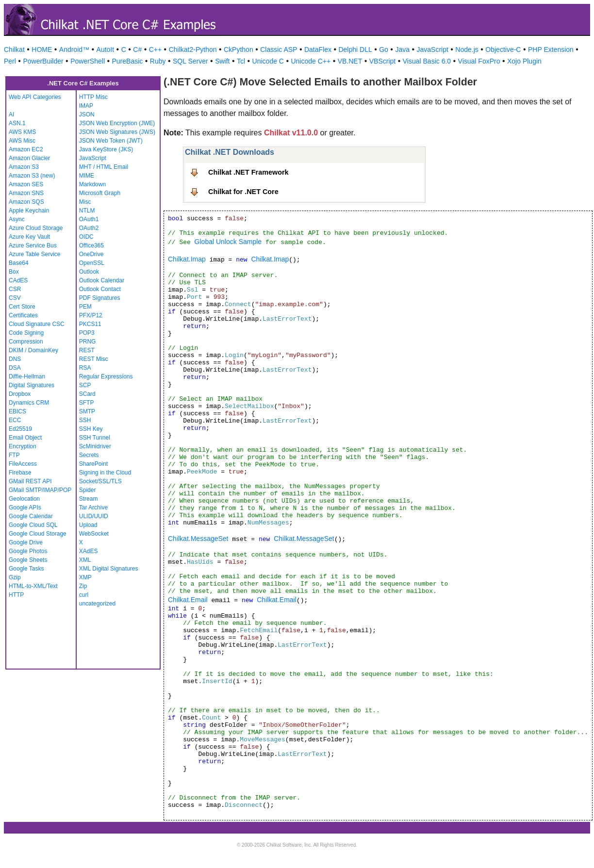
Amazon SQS (26, 202)
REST (87, 350)
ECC (15, 420)
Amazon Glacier (29, 158)
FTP (14, 455)
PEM (85, 307)
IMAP (86, 106)
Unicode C (268, 61)
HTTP (16, 595)
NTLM (87, 211)
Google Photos (28, 551)
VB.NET (350, 61)
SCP (85, 385)
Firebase (20, 473)
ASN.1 (17, 123)
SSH (85, 420)
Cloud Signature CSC (37, 324)
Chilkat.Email (188, 600)
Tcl (241, 61)
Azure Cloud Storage (36, 228)
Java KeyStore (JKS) (106, 149)
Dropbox (20, 394)
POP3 (87, 333)
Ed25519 (20, 429)
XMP (85, 577)
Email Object (25, 438)
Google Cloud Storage (38, 534)
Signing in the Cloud (105, 473)
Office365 (91, 246)
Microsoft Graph (100, 193)
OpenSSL (92, 263)
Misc (85, 202)
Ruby (158, 61)
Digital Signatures (32, 385)
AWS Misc (22, 141)
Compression (26, 342)
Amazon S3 (24, 167)
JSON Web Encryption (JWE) (117, 123)
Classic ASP (279, 49)
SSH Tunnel (95, 438)
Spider (88, 490)
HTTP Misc (93, 97)
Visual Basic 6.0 (427, 61)
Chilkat (14, 49)
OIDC (86, 237)
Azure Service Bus (33, 246)
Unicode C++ (311, 61)
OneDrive (91, 254)
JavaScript (433, 49)
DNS (15, 359)
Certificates (23, 315)
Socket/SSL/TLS (100, 481)
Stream (89, 499)
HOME (42, 49)
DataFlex (318, 49)
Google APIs (25, 508)
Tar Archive (93, 508)
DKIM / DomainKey (33, 350)
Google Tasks (26, 569)
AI (11, 115)
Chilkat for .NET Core (243, 192)
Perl (10, 61)
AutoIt (106, 49)
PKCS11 (90, 324)
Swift (222, 61)
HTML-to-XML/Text (33, 586)
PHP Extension (551, 49)
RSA (85, 368)
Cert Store (22, 307)
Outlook (89, 272)
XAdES (89, 551)
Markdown (92, 184)
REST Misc (94, 359)
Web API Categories (35, 97)
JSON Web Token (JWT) (111, 141)
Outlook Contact (100, 289)
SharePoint (93, 464)
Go (384, 49)
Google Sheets (28, 560)
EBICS (17, 411)
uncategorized (97, 604)
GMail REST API (30, 481)
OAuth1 (89, 219)
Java (402, 49)
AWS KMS (22, 132)
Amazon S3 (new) (32, 176)
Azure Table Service (35, 254)
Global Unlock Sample (228, 242)
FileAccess (23, 464)
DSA (15, 368)
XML (85, 560)
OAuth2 (89, 228)
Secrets (89, 455)
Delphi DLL (355, 49)
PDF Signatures (100, 298)
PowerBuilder (43, 61)
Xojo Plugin (524, 61)
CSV (15, 298)
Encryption (23, 446)
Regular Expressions (106, 377)
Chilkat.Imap (187, 259)
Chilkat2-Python (193, 49)
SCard (87, 394)
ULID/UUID (94, 516)
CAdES (18, 280)
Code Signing (26, 333)
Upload (88, 525)
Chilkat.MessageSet (198, 539)
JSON (87, 115)
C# (137, 49)
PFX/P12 (91, 315)
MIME (87, 176)
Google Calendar (31, 516)
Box (14, 272)
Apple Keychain (29, 211)
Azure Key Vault (29, 237)
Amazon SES (26, 184)
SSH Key (91, 429)
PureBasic (128, 61)
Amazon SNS (26, 193)
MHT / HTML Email (104, 167)
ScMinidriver (95, 446)
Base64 (19, 263)
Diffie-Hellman (27, 377)
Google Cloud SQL (33, 525)
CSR (15, 289)
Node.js (467, 49)
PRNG (88, 342)
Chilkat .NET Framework (248, 172)
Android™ (74, 49)
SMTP (87, 411)
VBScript (382, 61)
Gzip (15, 577)
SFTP (87, 403)
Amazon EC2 (26, 149)
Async (17, 219)
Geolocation (24, 499)
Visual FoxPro (479, 61)
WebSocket (94, 534)
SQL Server (190, 61)
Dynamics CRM (29, 403)
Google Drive (26, 542)
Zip (83, 586)
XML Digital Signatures (109, 569)
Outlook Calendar (102, 280)
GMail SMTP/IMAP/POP (40, 490)
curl (84, 595)
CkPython (239, 49)
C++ (155, 49)
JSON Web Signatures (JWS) (117, 132)
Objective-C (503, 49)
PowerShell (88, 61)
